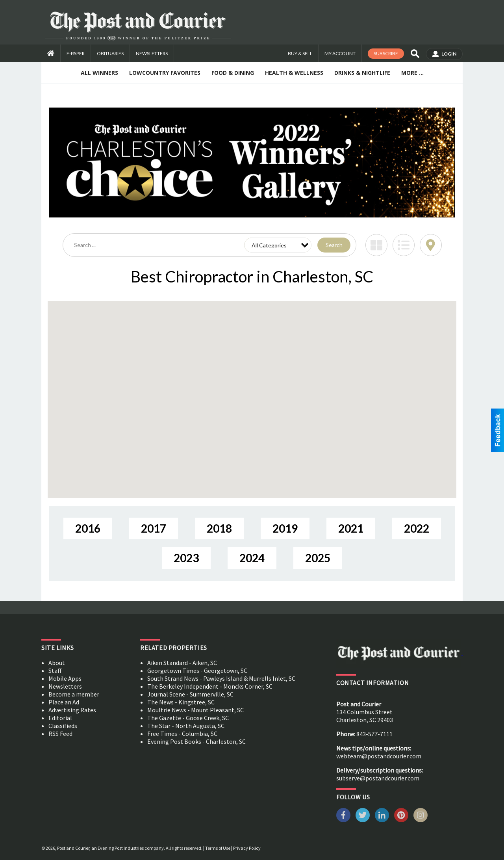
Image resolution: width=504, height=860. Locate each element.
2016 (88, 528)
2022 (417, 528)
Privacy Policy (247, 848)
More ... (412, 73)
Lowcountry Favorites (165, 73)
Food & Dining (233, 73)
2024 (252, 558)
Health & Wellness (294, 73)
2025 (318, 558)
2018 (219, 528)
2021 (351, 528)
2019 (285, 528)
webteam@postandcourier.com (379, 756)
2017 (154, 528)
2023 (186, 558)
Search (334, 245)
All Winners (99, 73)
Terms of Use (218, 848)
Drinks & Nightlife (362, 73)
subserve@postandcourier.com (378, 778)
